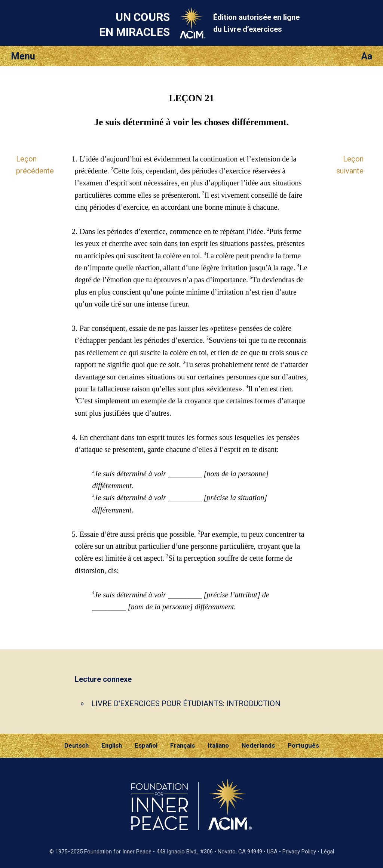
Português (303, 745)
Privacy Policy (299, 852)
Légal (327, 852)
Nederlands (258, 745)
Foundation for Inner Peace (118, 852)
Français (183, 745)
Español (146, 745)
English (112, 745)
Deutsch (76, 745)
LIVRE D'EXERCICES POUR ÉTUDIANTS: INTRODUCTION (186, 704)
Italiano (218, 745)
